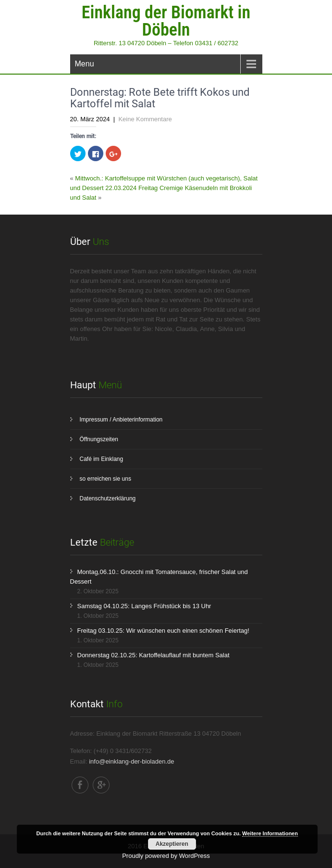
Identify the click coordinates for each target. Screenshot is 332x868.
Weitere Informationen (270, 833)
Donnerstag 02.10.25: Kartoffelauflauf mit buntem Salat (154, 655)
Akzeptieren (172, 844)
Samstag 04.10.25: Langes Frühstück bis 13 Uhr (144, 606)
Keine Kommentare (145, 119)
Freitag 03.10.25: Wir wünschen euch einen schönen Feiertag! (163, 631)
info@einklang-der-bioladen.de (131, 761)
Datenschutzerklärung (108, 498)
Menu (85, 64)
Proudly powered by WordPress (166, 856)
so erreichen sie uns (105, 479)
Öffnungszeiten (99, 439)
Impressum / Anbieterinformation (121, 420)
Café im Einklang (102, 459)
